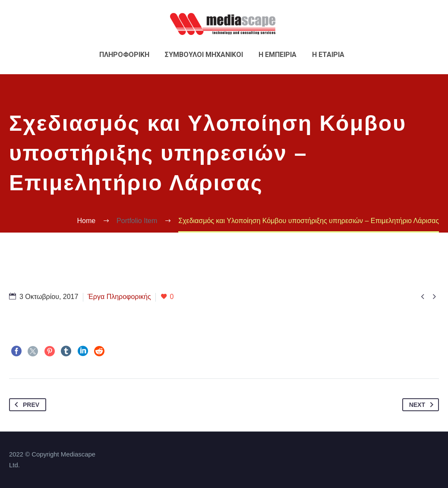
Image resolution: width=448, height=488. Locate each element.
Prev (25, 405)
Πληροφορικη (124, 55)
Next (423, 405)
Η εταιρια (328, 55)
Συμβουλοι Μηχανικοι (204, 55)
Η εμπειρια (278, 55)
